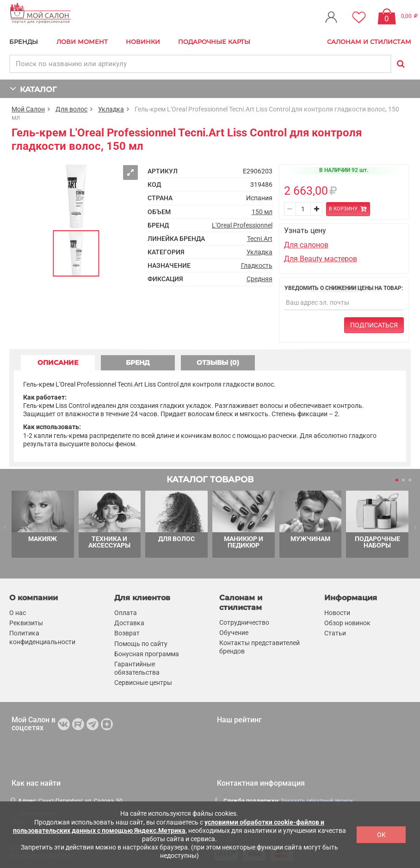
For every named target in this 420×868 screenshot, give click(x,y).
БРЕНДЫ (24, 42)
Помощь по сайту (141, 644)
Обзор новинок (347, 623)
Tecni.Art (260, 239)
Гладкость (257, 265)
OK (381, 835)
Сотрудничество (244, 622)
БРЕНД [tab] (138, 363)
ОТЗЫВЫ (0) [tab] (218, 363)
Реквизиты (26, 623)
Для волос (71, 109)
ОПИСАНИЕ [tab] (58, 363)
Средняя (259, 279)
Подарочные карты (214, 42)
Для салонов (306, 245)
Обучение (234, 633)
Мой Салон (28, 109)
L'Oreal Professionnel (242, 225)
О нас (18, 613)
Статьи (335, 634)
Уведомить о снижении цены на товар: (344, 288)
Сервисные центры (143, 683)
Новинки (143, 42)
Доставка (129, 623)
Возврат (127, 634)
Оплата (126, 613)
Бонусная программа (147, 654)
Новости (337, 613)
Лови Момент (82, 42)
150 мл (262, 212)
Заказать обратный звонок (317, 801)
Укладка (111, 109)
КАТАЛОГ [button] (33, 89)
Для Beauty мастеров (321, 259)
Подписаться (374, 325)
